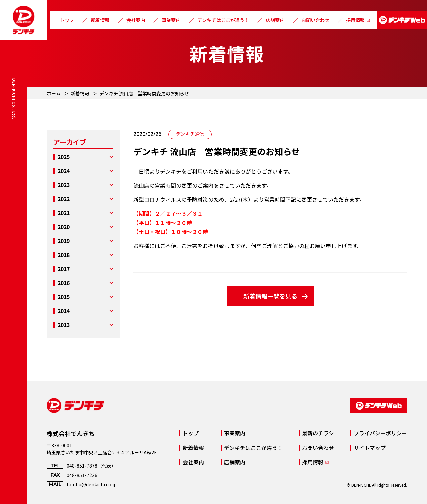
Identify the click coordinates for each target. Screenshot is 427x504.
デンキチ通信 (190, 134)
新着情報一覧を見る (270, 296)
